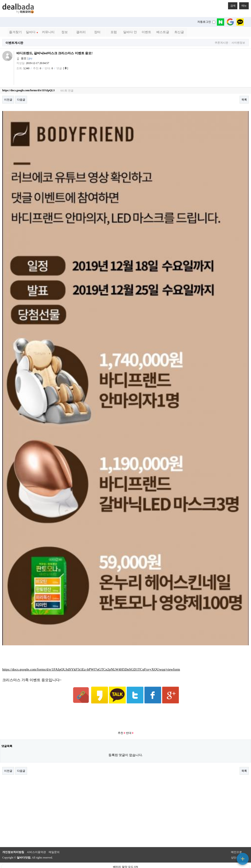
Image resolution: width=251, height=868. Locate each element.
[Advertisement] (125, 707)
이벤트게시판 (14, 43)
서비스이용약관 (36, 841)
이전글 (8, 100)
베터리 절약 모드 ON (125, 856)
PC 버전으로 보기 (126, 863)
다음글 (21, 100)
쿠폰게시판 (221, 43)
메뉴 (243, 5)
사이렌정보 (238, 43)
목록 (244, 100)
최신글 (179, 32)
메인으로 (236, 841)
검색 (232, 5)
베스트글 (163, 32)
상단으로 (236, 846)
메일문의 (54, 841)
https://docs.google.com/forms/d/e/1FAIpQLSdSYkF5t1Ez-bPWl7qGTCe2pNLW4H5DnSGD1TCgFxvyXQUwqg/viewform (91, 669)
